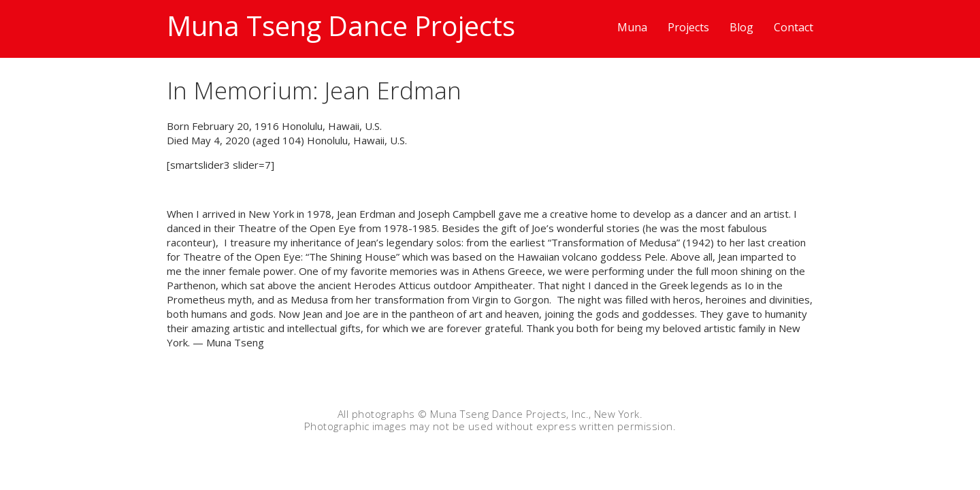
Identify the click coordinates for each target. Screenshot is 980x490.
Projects (688, 27)
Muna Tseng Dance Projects (341, 26)
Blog (741, 27)
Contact (794, 27)
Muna (632, 27)
